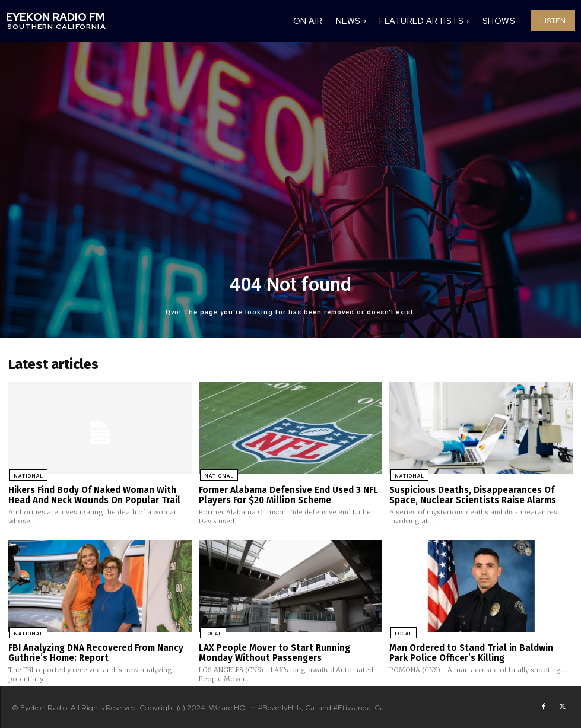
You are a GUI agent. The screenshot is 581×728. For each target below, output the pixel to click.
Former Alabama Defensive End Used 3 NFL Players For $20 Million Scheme (288, 495)
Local (212, 632)
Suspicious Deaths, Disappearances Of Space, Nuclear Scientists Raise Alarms (473, 495)
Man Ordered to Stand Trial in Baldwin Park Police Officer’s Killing (471, 652)
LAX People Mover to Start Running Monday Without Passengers (274, 652)
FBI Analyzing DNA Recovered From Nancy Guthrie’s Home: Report (96, 652)
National (27, 475)
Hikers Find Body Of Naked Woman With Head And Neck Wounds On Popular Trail (94, 495)
